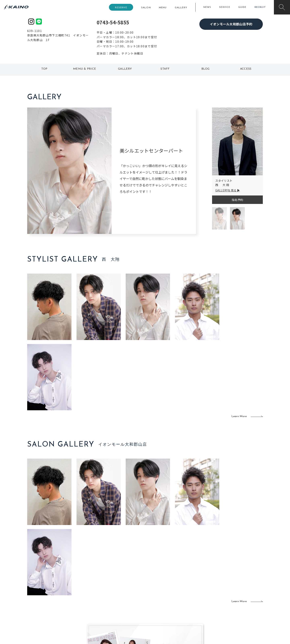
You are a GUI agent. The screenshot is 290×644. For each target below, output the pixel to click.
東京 (98, 579)
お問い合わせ (231, 612)
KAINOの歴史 (231, 586)
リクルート (229, 592)
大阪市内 (101, 586)
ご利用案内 (54, 586)
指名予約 (237, 200)
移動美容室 (156, 579)
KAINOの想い (231, 579)
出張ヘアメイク (192, 579)
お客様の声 (54, 599)
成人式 (187, 592)
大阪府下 (101, 592)
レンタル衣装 (158, 592)
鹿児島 (123, 599)
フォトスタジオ (159, 586)
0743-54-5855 (113, 22)
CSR (225, 599)
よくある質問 (54, 592)
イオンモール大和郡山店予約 (231, 24)
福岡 (122, 592)
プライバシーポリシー (237, 606)
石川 (122, 579)
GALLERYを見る (226, 190)
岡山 (122, 586)
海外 (122, 606)
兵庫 (98, 612)
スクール (188, 586)
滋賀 (98, 599)
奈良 (98, 606)
